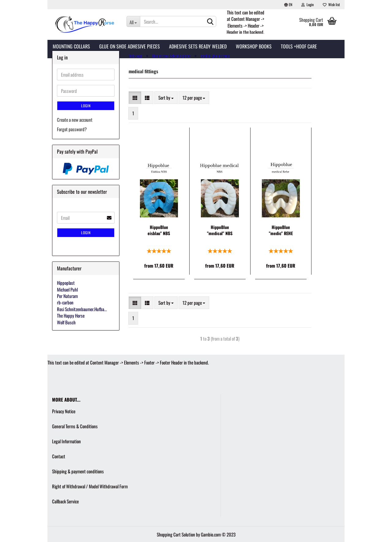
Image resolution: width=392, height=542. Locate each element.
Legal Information (66, 441)
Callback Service (65, 501)
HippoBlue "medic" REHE (281, 230)
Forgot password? (72, 129)
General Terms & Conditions (75, 426)
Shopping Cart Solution (176, 534)
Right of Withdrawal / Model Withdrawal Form (90, 486)
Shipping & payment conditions (78, 471)
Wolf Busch (66, 322)
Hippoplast (66, 283)
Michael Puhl (67, 289)
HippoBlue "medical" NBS (220, 230)
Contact (59, 456)
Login (307, 4)
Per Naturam (67, 296)
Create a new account (75, 120)
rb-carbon (65, 302)
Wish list (331, 4)
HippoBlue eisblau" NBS (159, 230)
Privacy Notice (64, 411)
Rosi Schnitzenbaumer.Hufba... (82, 309)
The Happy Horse (71, 315)
